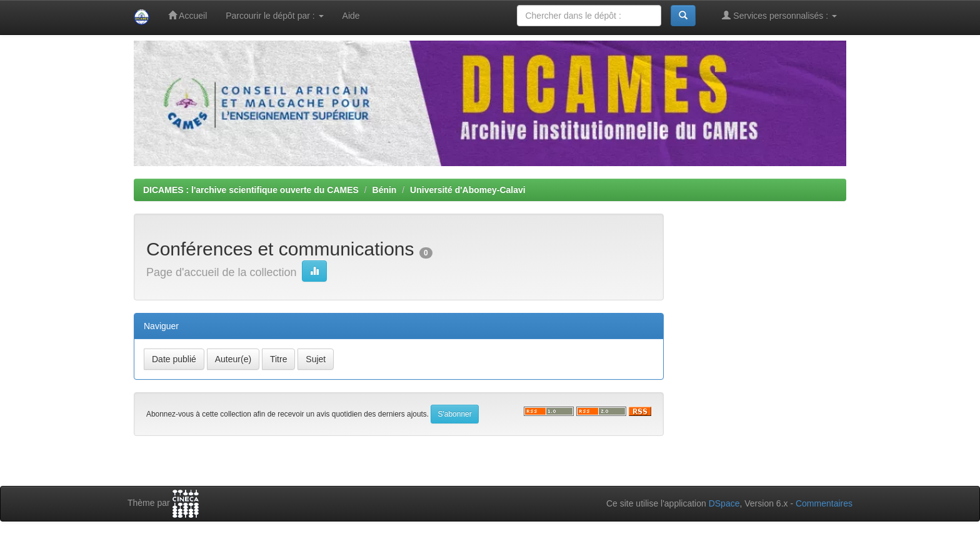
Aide (351, 16)
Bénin (385, 190)
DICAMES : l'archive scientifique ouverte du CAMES (251, 190)
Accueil (187, 15)
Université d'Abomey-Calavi (468, 190)
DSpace (724, 503)
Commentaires (824, 503)
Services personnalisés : (779, 15)
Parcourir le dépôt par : (274, 16)
